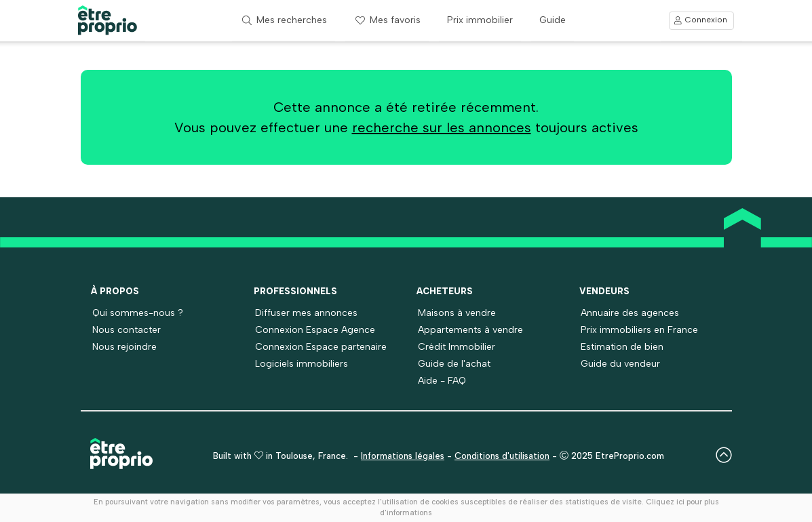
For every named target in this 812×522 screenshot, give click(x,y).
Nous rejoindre (124, 347)
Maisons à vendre (457, 313)
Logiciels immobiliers (302, 364)
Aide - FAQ (442, 381)
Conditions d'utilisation (502, 456)
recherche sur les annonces (442, 127)
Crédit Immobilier (457, 347)
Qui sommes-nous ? (138, 313)
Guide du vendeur (620, 364)
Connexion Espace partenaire (321, 347)
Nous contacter (127, 330)
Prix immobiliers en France (639, 330)
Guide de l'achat (454, 364)
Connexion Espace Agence (315, 330)
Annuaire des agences (630, 313)
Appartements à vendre (470, 330)
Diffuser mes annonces (306, 313)
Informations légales (403, 456)
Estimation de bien (622, 347)
